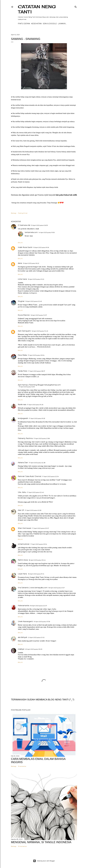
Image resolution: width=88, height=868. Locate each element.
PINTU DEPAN (24, 24)
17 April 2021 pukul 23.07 (41, 528)
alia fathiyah (23, 637)
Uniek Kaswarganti (25, 621)
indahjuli (21, 649)
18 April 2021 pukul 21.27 (57, 588)
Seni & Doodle (50, 24)
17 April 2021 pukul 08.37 (37, 371)
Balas (20, 243)
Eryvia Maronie (24, 315)
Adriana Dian (23, 463)
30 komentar (22, 846)
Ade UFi (21, 510)
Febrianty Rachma (25, 438)
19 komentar (22, 766)
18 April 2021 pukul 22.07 (39, 606)
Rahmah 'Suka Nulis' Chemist (30, 476)
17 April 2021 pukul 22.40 (36, 492)
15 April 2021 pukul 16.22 (31, 263)
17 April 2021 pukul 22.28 (37, 463)
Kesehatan (36, 24)
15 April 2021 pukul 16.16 (41, 247)
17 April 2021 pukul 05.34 (36, 355)
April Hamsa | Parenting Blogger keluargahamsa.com (39, 385)
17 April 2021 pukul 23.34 (39, 544)
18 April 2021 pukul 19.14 (36, 574)
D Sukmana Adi (24, 225)
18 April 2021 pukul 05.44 (37, 560)
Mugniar (21, 301)
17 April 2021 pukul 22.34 (51, 476)
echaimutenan (24, 544)
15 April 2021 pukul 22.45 (34, 301)
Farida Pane (23, 371)
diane (20, 263)
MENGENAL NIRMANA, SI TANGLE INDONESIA (41, 842)
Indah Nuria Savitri (25, 247)
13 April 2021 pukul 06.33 (39, 225)
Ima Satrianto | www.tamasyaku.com (33, 588)
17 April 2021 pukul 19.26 (35, 405)
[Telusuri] (76, 6)
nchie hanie (22, 279)
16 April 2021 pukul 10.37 (39, 315)
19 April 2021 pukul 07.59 (42, 622)
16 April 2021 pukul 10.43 (40, 331)
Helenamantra (24, 606)
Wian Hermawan (25, 528)
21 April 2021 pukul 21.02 (36, 637)
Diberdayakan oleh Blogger (44, 861)
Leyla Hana (23, 574)
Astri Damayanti (24, 331)
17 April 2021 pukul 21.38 (42, 438)
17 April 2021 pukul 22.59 (33, 510)
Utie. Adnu (22, 492)
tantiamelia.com (31, 232)
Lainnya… (62, 24)
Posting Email (23, 213)
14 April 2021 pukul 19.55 (47, 232)
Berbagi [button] (14, 213)
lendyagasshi (23, 418)
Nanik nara (22, 405)
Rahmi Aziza (23, 560)
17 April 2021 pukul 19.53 (37, 418)
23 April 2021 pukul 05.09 (34, 649)
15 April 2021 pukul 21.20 (36, 279)
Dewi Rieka (22, 355)
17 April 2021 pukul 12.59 (27, 387)
